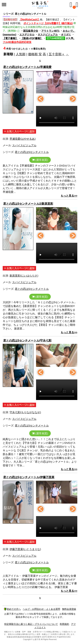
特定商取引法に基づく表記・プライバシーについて (31, 624)
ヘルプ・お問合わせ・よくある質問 (41, 609)
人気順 (21, 54)
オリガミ (66, 35)
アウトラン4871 (50, 31)
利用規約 (64, 624)
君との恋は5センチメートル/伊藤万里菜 (29, 477)
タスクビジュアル (48, 35)
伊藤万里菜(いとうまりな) (25, 549)
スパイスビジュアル (24, 145)
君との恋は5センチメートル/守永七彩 (27, 341)
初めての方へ (12, 609)
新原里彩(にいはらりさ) (24, 276)
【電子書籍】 (10, 38)
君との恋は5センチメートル (32, 152)
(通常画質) (40, 160)
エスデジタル (27, 35)
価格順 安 (35, 54)
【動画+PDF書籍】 (32, 38)
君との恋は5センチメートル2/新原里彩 (28, 204)
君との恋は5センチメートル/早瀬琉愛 (27, 67)
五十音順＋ (57, 54)
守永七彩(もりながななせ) (25, 412)
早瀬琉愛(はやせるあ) (23, 139)
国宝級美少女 (31, 31)
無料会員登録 (69, 609)
